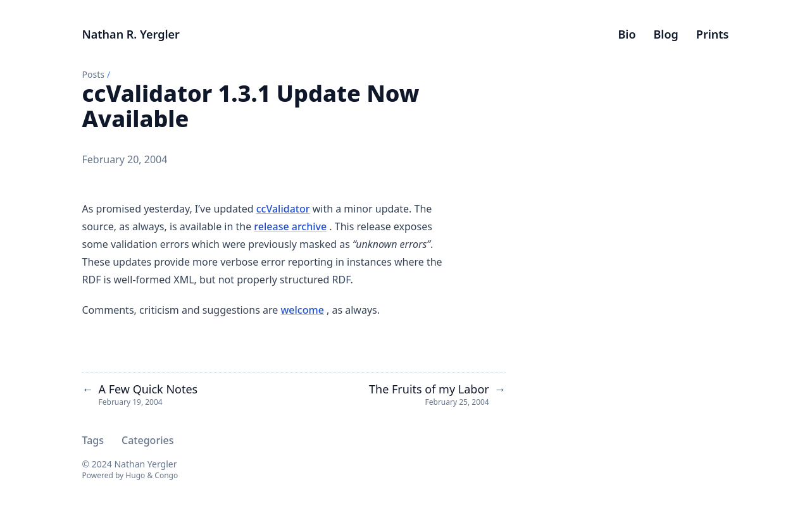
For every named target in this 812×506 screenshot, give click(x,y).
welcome (302, 310)
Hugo (135, 475)
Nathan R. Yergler (131, 34)
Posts (93, 74)
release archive (290, 226)
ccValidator (283, 209)
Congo (166, 475)
